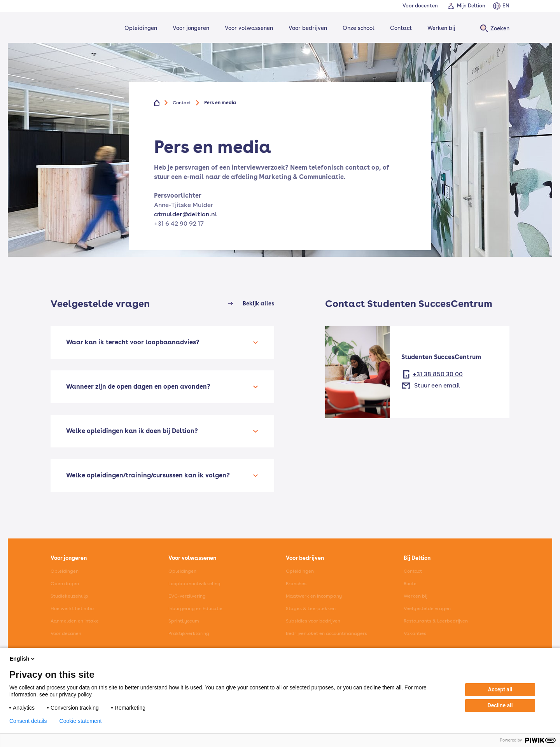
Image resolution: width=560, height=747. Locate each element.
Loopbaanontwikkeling (194, 584)
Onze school (357, 28)
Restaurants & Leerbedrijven (436, 621)
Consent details (28, 721)
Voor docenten (420, 6)
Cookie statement (81, 721)
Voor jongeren (190, 28)
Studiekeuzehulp (69, 596)
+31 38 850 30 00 (438, 374)
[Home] (76, 28)
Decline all (500, 705)
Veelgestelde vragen (427, 608)
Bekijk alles (258, 303)
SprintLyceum (184, 621)
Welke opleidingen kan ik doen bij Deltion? (132, 431)
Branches (296, 584)
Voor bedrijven (307, 28)
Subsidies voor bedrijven (313, 621)
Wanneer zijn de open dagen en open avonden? (138, 387)
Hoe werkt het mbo (72, 608)
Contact (400, 28)
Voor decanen (66, 633)
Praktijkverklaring (189, 633)
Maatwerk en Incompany (314, 596)
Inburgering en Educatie (195, 608)
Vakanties (415, 633)
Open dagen (65, 584)
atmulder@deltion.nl (186, 214)
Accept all (500, 689)
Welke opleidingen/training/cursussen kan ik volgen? (148, 475)
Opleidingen (140, 28)
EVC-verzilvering (187, 596)
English (23, 659)
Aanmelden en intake (75, 621)
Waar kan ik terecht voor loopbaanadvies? (133, 342)
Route (410, 584)
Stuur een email (437, 385)
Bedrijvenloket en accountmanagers (326, 633)
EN (506, 6)
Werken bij (440, 28)
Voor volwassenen (248, 28)
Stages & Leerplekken (311, 608)
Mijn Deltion (471, 6)
